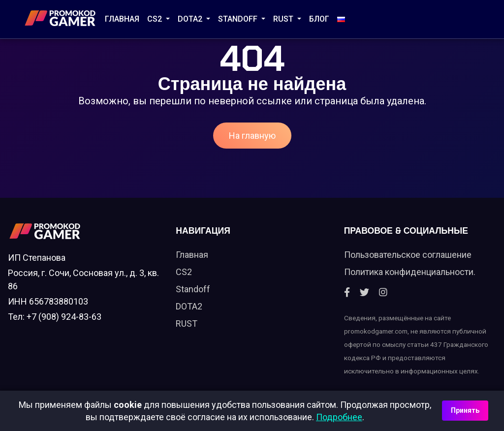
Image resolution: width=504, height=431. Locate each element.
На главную (252, 136)
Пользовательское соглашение (408, 255)
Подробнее (339, 417)
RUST (284, 19)
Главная (122, 19)
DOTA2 (191, 19)
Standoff (193, 289)
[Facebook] (347, 292)
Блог (319, 19)
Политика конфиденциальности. (410, 272)
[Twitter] (364, 292)
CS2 (156, 19)
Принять (465, 410)
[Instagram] (383, 292)
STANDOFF (239, 19)
